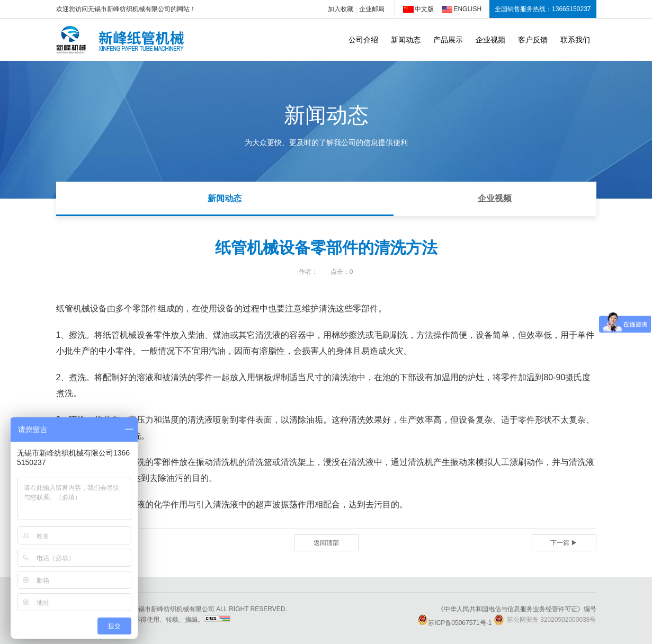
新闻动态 (406, 40)
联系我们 (575, 40)
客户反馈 (533, 40)
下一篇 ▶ (564, 543)
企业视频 (490, 40)
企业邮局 (372, 9)
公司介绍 (363, 40)
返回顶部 (326, 543)
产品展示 (448, 40)
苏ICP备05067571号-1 (454, 623)
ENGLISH (467, 9)
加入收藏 (341, 9)
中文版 (424, 9)
